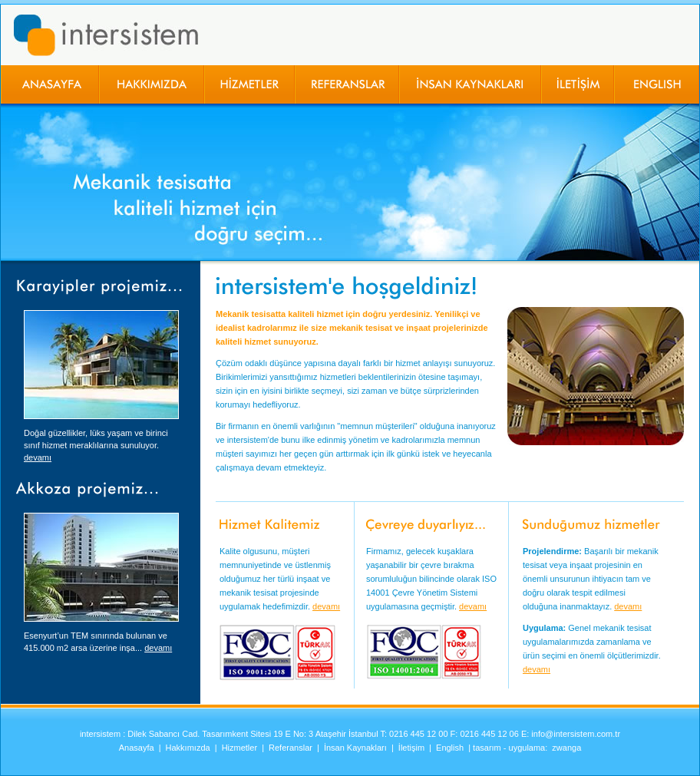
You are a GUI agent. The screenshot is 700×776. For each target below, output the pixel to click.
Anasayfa (137, 748)
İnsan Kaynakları (355, 748)
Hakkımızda (188, 748)
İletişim (411, 748)
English (450, 748)
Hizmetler (239, 748)
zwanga (566, 748)
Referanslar (291, 748)
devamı (38, 457)
